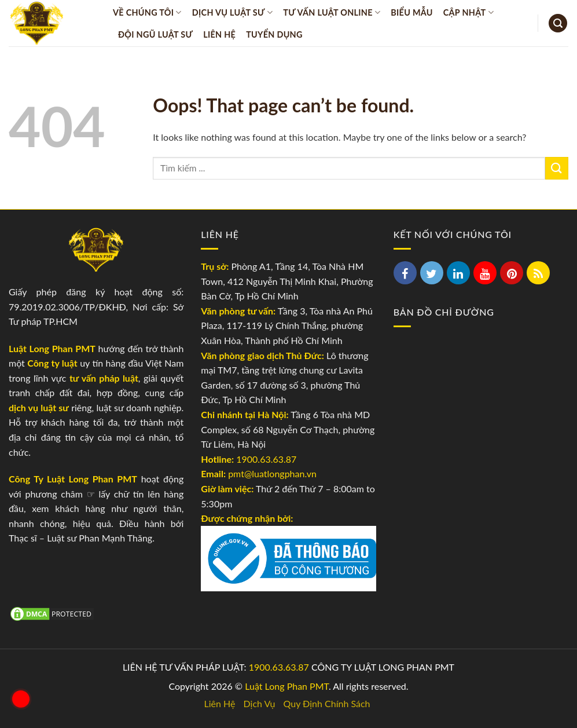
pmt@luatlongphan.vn (271, 473)
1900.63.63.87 (266, 459)
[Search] (558, 23)
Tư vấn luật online (332, 12)
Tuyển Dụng (274, 34)
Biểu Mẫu (412, 12)
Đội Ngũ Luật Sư (155, 34)
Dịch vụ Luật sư (232, 12)
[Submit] (557, 168)
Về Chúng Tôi (147, 12)
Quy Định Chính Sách (327, 703)
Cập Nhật (468, 12)
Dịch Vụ (260, 703)
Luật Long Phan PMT (287, 686)
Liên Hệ (219, 34)
